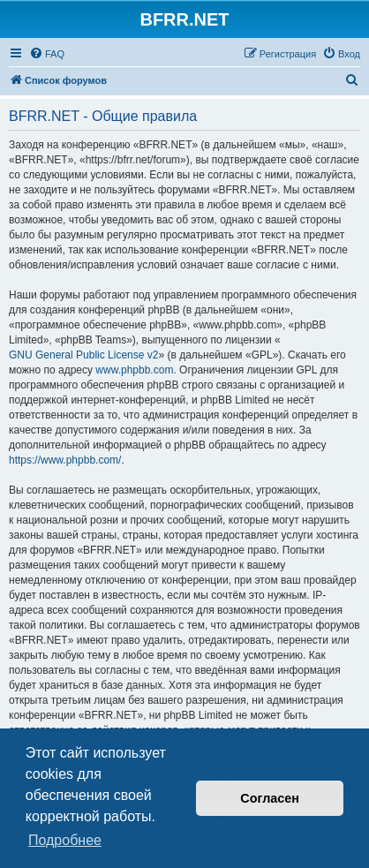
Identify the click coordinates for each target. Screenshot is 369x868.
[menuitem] (47, 54)
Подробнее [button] (65, 840)
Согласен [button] (270, 798)
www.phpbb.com (134, 370)
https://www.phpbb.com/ (65, 460)
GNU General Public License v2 (83, 355)
